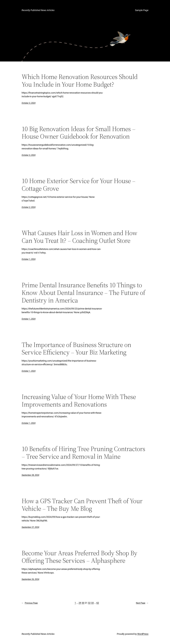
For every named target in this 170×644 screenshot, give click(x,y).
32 (89, 603)
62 (98, 603)
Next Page (142, 603)
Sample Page (142, 10)
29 (80, 603)
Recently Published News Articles (38, 10)
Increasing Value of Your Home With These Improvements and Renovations (79, 400)
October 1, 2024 (29, 259)
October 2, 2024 (29, 207)
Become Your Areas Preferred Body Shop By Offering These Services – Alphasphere (79, 557)
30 (83, 603)
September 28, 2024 (30, 475)
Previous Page (30, 603)
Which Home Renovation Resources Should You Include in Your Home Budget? (80, 80)
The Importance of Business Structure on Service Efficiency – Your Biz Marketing (76, 348)
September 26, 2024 (30, 579)
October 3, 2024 (29, 103)
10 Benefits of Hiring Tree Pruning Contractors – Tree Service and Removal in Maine (83, 453)
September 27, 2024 (30, 527)
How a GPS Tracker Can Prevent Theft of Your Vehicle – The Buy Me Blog (82, 505)
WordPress (143, 634)
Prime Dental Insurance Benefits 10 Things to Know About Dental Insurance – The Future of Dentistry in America (83, 293)
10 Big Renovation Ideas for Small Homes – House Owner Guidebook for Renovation (79, 133)
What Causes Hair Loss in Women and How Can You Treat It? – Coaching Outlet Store (79, 237)
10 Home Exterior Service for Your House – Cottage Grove (79, 185)
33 (92, 603)
